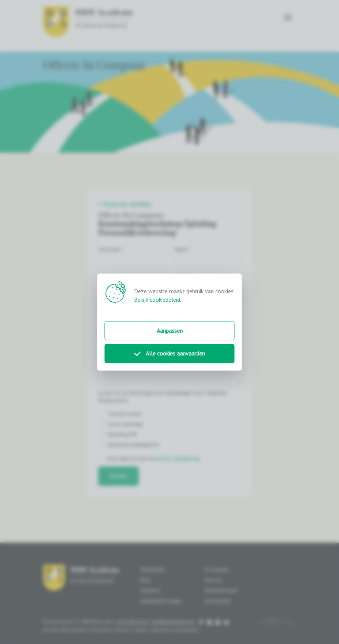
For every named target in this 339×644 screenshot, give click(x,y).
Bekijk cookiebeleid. (158, 299)
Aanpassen (170, 331)
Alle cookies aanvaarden (170, 354)
